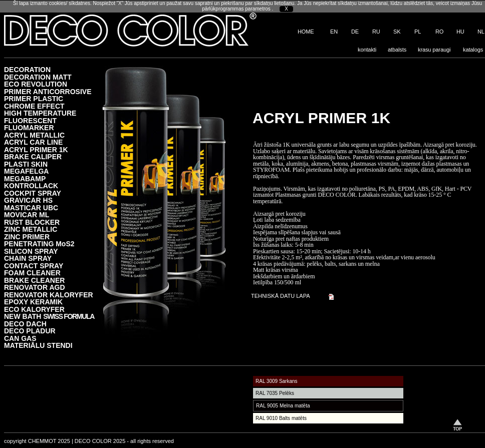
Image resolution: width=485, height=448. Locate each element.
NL (481, 32)
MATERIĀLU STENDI (38, 345)
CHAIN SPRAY (28, 258)
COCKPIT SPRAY (33, 193)
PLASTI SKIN (26, 164)
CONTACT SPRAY (34, 266)
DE (355, 32)
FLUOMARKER (29, 127)
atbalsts (397, 50)
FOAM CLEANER (32, 273)
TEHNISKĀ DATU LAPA (281, 296)
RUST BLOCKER (32, 222)
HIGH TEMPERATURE (40, 113)
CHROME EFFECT (34, 106)
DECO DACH (25, 324)
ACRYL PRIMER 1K (36, 149)
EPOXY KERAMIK (33, 302)
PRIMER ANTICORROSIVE (48, 91)
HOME (306, 32)
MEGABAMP (25, 178)
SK (397, 32)
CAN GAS (20, 338)
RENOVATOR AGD (35, 287)
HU (460, 32)
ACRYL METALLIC (34, 135)
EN (334, 32)
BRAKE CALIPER (33, 156)
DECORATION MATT (38, 77)
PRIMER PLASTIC (34, 98)
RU (376, 32)
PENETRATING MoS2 (39, 244)
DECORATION (27, 69)
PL (418, 32)
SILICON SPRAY (31, 251)
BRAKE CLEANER (34, 280)
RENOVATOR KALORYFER (49, 295)
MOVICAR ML (27, 214)
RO (439, 32)
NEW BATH (49, 316)
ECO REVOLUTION (36, 84)
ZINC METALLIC (31, 229)
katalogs (473, 50)
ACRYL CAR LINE (33, 142)
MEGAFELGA (26, 171)
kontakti (367, 50)
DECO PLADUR (30, 331)
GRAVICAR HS (28, 200)
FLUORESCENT (30, 120)
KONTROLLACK (31, 185)
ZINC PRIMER (27, 237)
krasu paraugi (434, 50)
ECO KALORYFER (34, 309)
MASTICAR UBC (31, 207)
